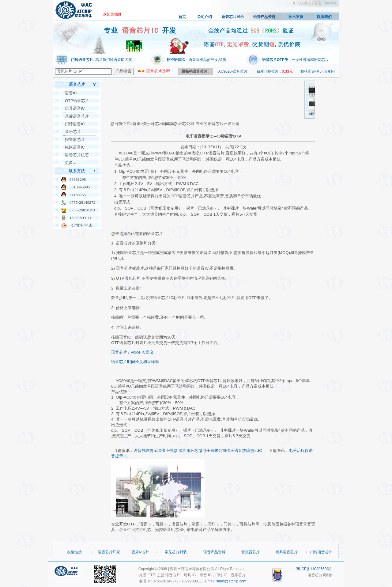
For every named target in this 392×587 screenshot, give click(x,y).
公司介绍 (205, 17)
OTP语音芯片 (77, 101)
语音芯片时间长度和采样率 (135, 362)
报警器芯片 (75, 140)
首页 (182, 17)
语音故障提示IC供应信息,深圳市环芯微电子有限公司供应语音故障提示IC (198, 451)
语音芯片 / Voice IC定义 (132, 352)
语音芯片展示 (233, 17)
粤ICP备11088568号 (313, 569)
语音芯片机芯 (77, 155)
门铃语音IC (75, 124)
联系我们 (324, 17)
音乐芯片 (73, 132)
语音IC (71, 93)
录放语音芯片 (77, 116)
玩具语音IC (75, 108)
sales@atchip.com (231, 581)
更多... (71, 163)
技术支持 (296, 17)
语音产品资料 (264, 17)
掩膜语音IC (75, 147)
